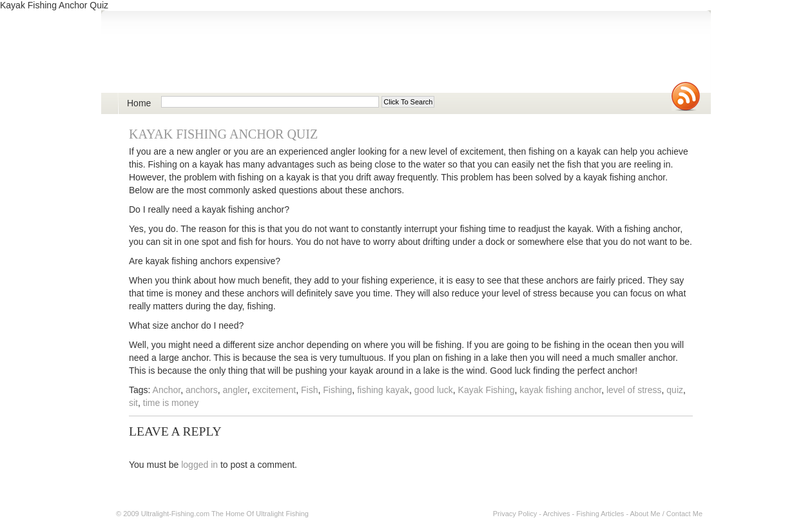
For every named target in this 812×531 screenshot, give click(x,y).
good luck (434, 390)
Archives (556, 514)
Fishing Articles (600, 514)
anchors (202, 390)
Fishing (337, 390)
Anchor (167, 390)
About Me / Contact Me (667, 514)
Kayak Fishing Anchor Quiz (223, 134)
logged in (199, 465)
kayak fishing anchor (560, 390)
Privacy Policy (515, 514)
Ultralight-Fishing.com (175, 514)
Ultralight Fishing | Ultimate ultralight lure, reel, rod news (266, 59)
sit (133, 403)
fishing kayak (383, 390)
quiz (675, 390)
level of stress (634, 390)
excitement (275, 390)
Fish (309, 390)
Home (139, 103)
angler (235, 390)
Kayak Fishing (487, 390)
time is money (171, 403)
